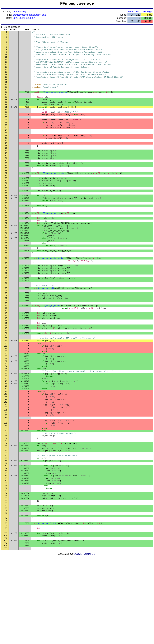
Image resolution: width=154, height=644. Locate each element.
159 (5, 497)
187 (5, 580)
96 (6, 312)
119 (5, 380)
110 (5, 353)
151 (5, 474)
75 (6, 250)
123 (5, 392)
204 (5, 630)
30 (6, 118)
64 (6, 218)
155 (5, 486)
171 (5, 533)
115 (5, 368)
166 (5, 518)
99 (6, 321)
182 (5, 565)
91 (6, 297)
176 (5, 547)
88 (6, 289)
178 (5, 553)
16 (6, 77)
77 (6, 256)
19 (6, 86)
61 (6, 209)
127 (5, 403)
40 (6, 147)
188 (5, 583)
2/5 (15, 394)
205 (5, 633)
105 (5, 339)
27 (6, 109)
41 (6, 150)
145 (5, 456)
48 (6, 171)
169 (5, 527)
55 (6, 192)
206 (5, 636)
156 (5, 489)
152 (5, 477)
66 (6, 224)
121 (5, 386)
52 (6, 183)
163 (5, 509)
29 (6, 115)
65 (6, 221)
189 (5, 586)
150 (5, 471)
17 (6, 80)
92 (6, 300)
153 (5, 480)
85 (6, 280)
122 (5, 389)
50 (6, 177)
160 (5, 500)
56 (6, 195)
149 (5, 468)
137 (5, 433)
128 (5, 406)
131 (5, 415)
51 (6, 180)
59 (6, 203)
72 (6, 242)
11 (6, 62)
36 (6, 136)
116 (5, 371)
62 (6, 212)
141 (5, 444)
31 (6, 121)
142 (5, 447)
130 (5, 412)
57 (6, 197)
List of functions (12, 27)
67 (6, 227)
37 (6, 139)
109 (5, 350)
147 (5, 462)
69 (6, 233)
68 (6, 230)
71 (6, 239)
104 (5, 336)
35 (6, 133)
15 (6, 74)
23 (6, 97)
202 (5, 624)
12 (6, 65)
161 (5, 503)
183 (5, 568)
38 (6, 142)
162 (5, 506)
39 (6, 145)
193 (5, 597)
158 (5, 494)
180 (5, 559)
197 (5, 609)
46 (6, 165)
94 (6, 306)
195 (5, 603)
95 (6, 309)
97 (6, 315)
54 (6, 189)
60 (6, 206)
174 (5, 542)
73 (6, 245)
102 (5, 330)
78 (6, 259)
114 (5, 365)
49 (6, 174)
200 (5, 618)
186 (5, 577)
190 (5, 589)
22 (6, 95)
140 (5, 442)
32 (6, 124)
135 (5, 427)
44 (6, 159)
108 (5, 347)
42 (6, 153)
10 (6, 59)
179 (5, 556)
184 (5, 571)
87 (6, 286)
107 (5, 344)
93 (6, 303)
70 (6, 236)
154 (5, 483)
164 (5, 512)
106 (5, 342)
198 (5, 612)
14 (6, 71)
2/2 (15, 112)
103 (5, 333)
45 (6, 162)
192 (5, 594)
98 (6, 318)
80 (6, 265)
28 (6, 112)
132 (5, 418)
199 (5, 615)
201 (5, 621)
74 (6, 247)
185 (5, 574)
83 (6, 274)
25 (6, 103)
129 (5, 409)
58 (6, 200)
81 (6, 268)
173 (5, 539)
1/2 (15, 121)
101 (5, 327)
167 (5, 521)
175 (5, 544)
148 (5, 465)
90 (6, 295)
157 (5, 492)
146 (5, 459)
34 (6, 130)
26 (6, 106)
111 (5, 356)
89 (6, 292)
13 (6, 68)
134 (5, 424)
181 (5, 562)
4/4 (15, 550)
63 (6, 215)
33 (6, 127)
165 (5, 515)
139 (5, 439)
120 (5, 383)
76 (6, 253)
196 (5, 606)
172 (5, 536)
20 (6, 89)
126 (5, 400)
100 (5, 324)
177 (5, 550)
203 (5, 627)
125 (5, 397)
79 (6, 262)
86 (6, 283)
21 (6, 92)
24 (6, 100)
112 (5, 359)
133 (5, 421)
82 (6, 271)
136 (5, 430)
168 (5, 524)
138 (5, 436)
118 (5, 377)
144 (5, 453)
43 (6, 156)
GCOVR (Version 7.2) (85, 641)
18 (6, 83)
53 (6, 186)
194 (5, 600)
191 (5, 592)
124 (5, 394)
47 (6, 168)
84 (6, 277)
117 (5, 374)
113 (5, 362)
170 (5, 530)
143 (5, 450)
